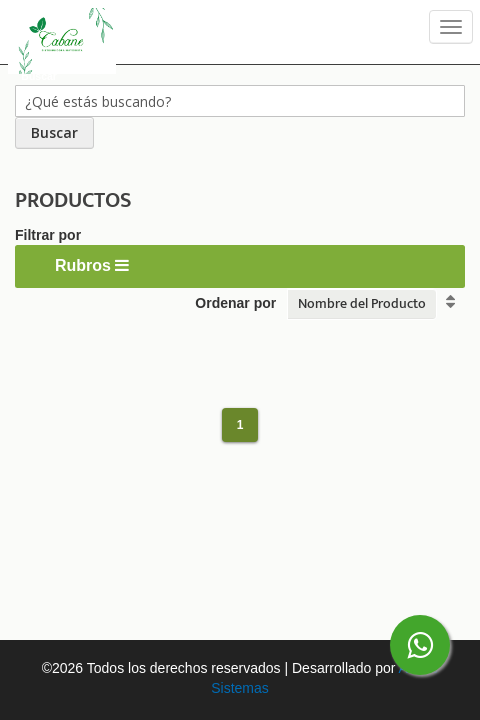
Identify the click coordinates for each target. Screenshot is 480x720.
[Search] (54, 133)
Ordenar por (235, 303)
